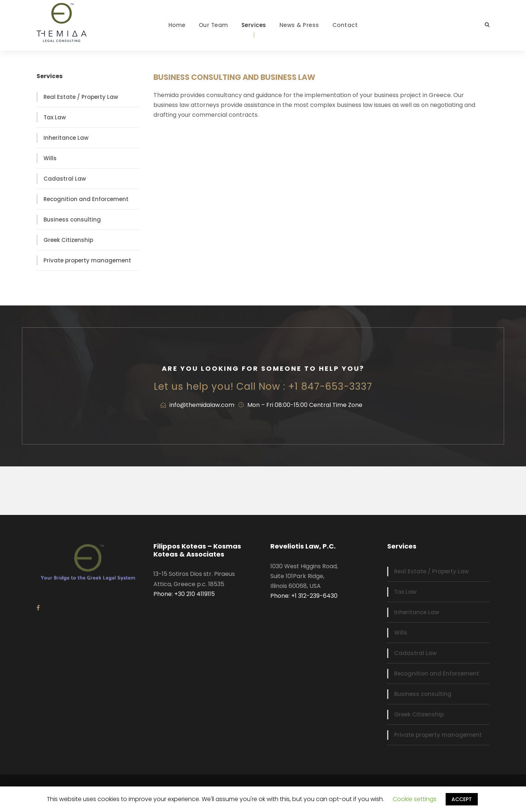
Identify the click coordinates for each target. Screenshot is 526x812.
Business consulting (72, 220)
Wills (50, 158)
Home (177, 25)
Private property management (87, 260)
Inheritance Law (66, 138)
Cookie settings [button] (415, 799)
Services (254, 25)
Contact (345, 25)
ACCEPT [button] (462, 799)
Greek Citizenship (68, 240)
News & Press (299, 25)
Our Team (214, 25)
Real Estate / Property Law (81, 97)
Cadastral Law (65, 179)
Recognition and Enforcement (86, 199)
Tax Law (55, 117)
